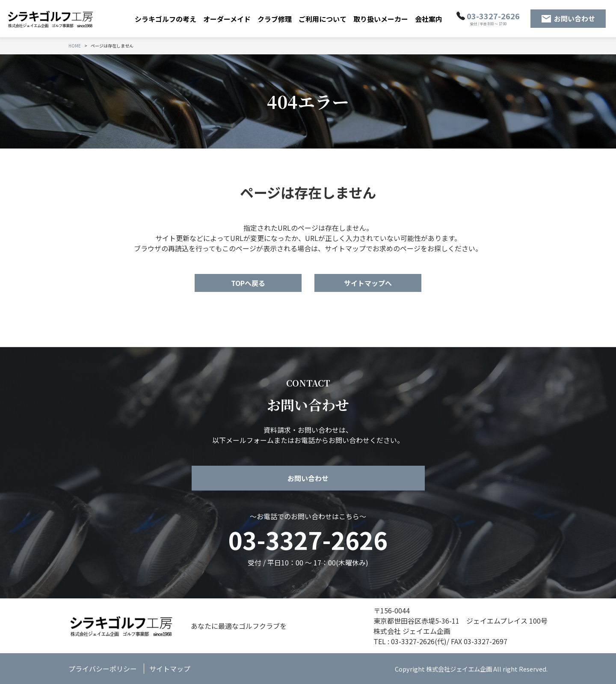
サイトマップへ (368, 283)
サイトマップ (170, 669)
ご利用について (323, 19)
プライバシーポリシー (103, 669)
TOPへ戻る (248, 283)
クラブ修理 (275, 19)
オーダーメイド (227, 19)
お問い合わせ (575, 18)
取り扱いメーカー (381, 19)
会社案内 (429, 19)
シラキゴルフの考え (166, 19)
